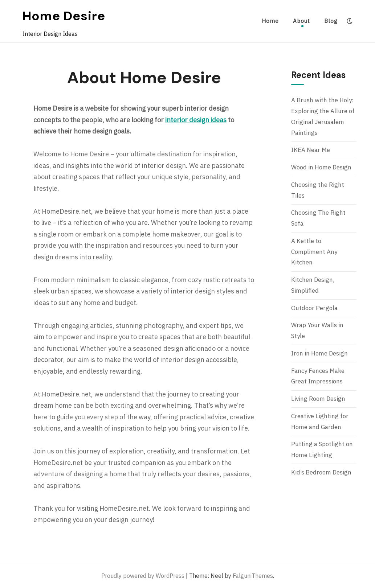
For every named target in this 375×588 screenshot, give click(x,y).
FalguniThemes (253, 576)
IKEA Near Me (311, 150)
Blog (331, 21)
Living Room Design (318, 399)
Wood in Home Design (321, 167)
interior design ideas (196, 120)
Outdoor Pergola (314, 308)
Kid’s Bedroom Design (321, 472)
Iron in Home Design (319, 353)
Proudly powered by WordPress (143, 576)
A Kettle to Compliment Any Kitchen (314, 252)
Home (270, 21)
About (301, 21)
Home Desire (64, 16)
